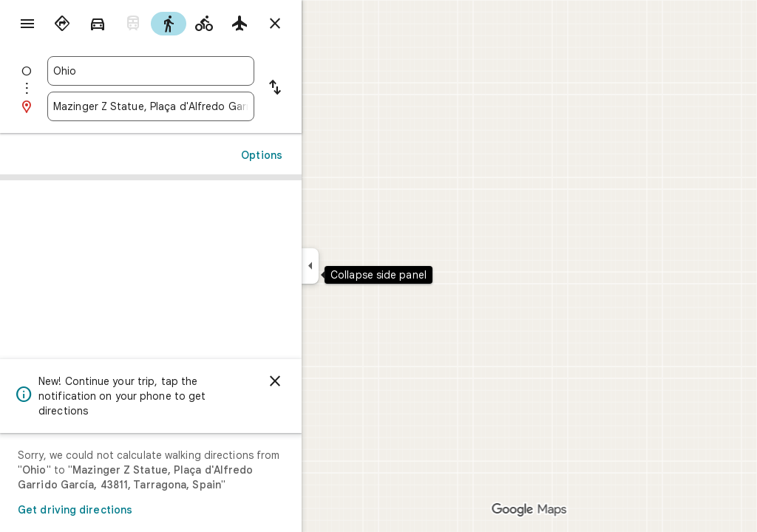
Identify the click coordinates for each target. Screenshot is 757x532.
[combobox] (204, 71)
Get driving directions (128, 510)
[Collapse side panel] (363, 266)
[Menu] (27, 25)
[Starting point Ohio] (204, 71)
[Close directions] (328, 24)
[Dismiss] (328, 381)
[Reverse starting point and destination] (328, 89)
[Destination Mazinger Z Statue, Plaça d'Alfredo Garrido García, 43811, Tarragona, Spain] (204, 106)
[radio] (115, 24)
